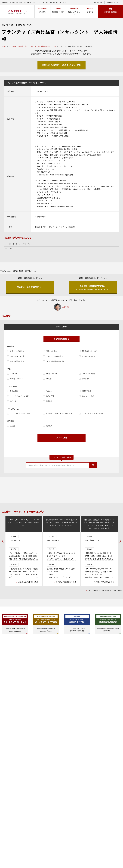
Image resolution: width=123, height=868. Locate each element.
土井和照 (66, 307)
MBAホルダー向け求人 (18, 356)
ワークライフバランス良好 (19, 396)
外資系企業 (14, 391)
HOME (4, 46)
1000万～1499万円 (88, 374)
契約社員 (49, 426)
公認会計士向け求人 (17, 351)
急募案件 (49, 401)
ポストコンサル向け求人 (54, 356)
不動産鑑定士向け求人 (90, 351)
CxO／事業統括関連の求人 (55, 361)
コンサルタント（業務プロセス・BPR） (43, 46)
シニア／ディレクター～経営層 (93, 414)
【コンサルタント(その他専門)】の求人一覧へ (106, 591)
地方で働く (14, 401)
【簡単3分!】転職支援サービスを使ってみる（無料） (61, 65)
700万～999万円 (52, 374)
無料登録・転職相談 (110, 12)
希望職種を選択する (61, 339)
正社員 (12, 426)
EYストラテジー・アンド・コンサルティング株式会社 (55, 227)
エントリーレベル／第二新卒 (20, 414)
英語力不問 (50, 396)
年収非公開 (86, 379)
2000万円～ (50, 379)
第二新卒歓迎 (86, 391)
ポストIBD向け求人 (88, 356)
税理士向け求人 (51, 351)
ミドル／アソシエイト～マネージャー (59, 414)
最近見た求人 (98, 2)
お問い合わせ (114, 2)
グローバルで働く (88, 396)
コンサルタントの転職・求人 (18, 46)
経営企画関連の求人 (17, 361)
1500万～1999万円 (17, 379)
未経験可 (49, 391)
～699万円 (14, 374)
